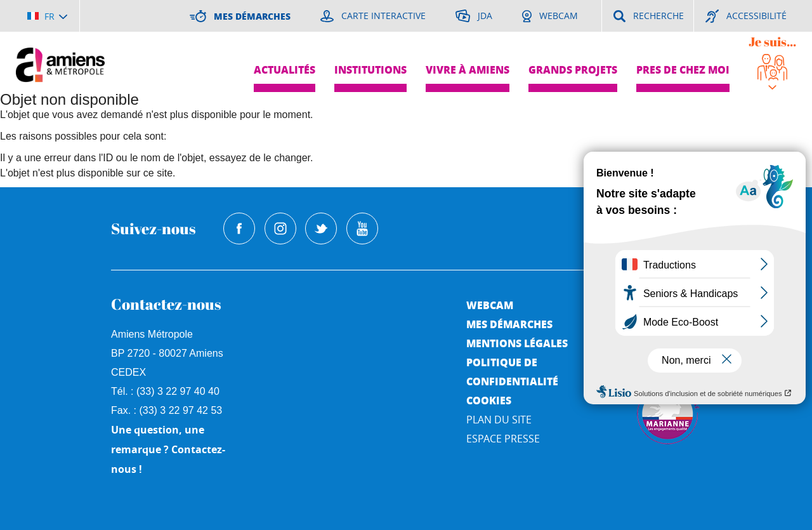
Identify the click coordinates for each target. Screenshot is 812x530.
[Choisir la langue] (47, 16)
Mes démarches (509, 324)
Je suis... (772, 42)
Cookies (489, 400)
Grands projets (573, 70)
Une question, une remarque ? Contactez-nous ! (168, 449)
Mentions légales (517, 343)
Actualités (285, 70)
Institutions (370, 70)
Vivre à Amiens (468, 70)
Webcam (490, 305)
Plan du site (499, 420)
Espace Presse (503, 439)
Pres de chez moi (683, 70)
